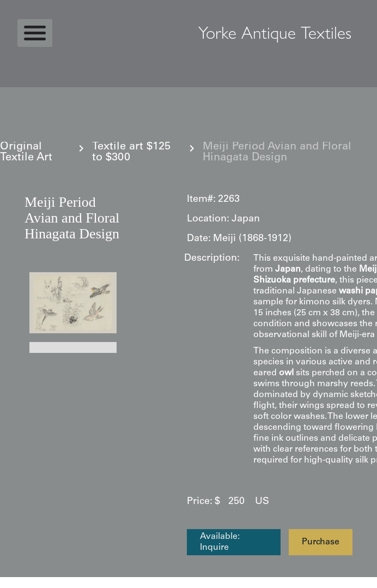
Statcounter (30, 583)
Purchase (321, 542)
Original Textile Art (26, 153)
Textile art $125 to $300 (131, 153)
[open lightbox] (73, 303)
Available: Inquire (220, 542)
